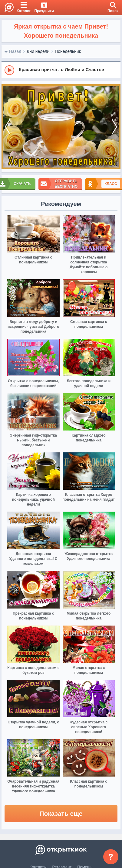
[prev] (8, 127)
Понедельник (68, 51)
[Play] (9, 70)
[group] (61, 70)
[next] (114, 127)
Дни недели (38, 51)
